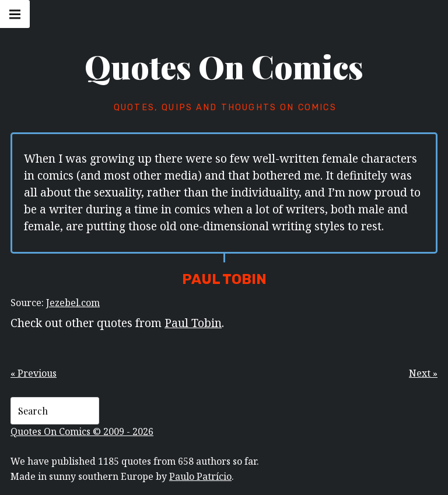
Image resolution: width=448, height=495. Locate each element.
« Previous (34, 373)
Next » (423, 373)
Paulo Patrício (200, 476)
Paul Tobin (193, 323)
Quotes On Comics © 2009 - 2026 (82, 431)
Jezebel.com (73, 303)
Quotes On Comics (224, 66)
